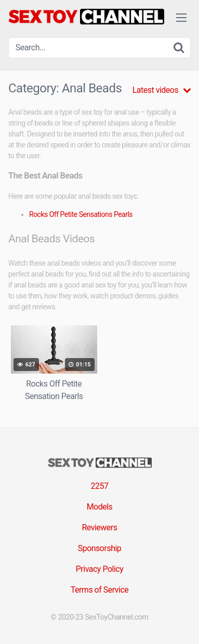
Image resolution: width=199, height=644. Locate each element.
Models (100, 507)
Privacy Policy (100, 569)
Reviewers (99, 527)
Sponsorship (100, 548)
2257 (100, 486)
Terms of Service (100, 590)
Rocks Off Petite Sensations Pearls (81, 214)
